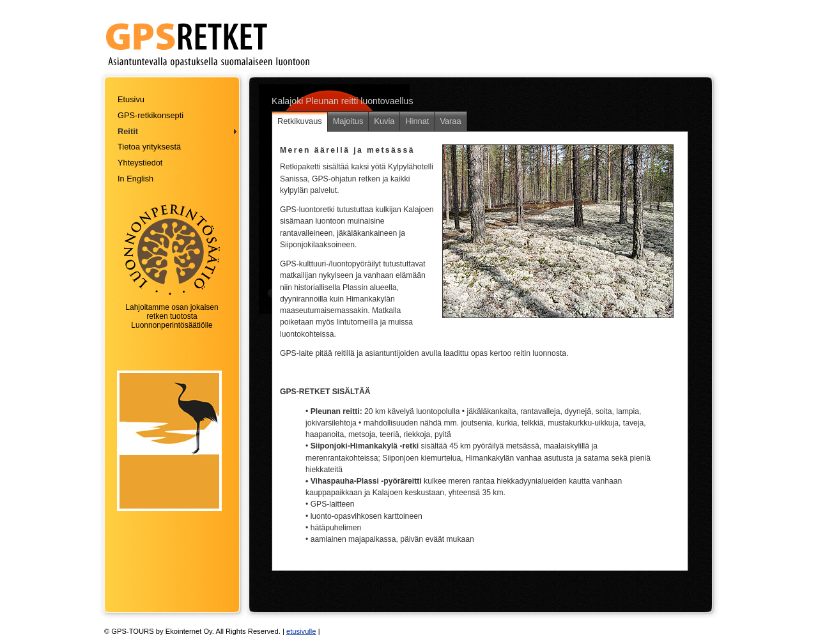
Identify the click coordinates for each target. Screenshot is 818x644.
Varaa (450, 121)
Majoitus (348, 121)
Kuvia (384, 121)
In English (135, 179)
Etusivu (131, 99)
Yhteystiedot (140, 163)
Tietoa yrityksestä (149, 147)
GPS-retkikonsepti (150, 115)
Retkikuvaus (300, 121)
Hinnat (417, 121)
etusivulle (301, 631)
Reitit (128, 131)
